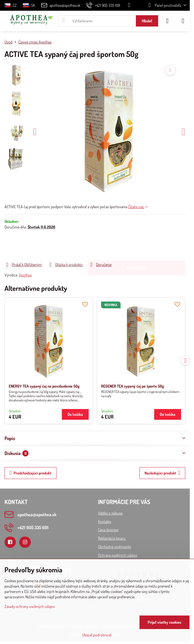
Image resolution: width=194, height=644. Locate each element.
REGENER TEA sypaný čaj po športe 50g (133, 386)
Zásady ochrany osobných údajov (30, 606)
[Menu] (183, 21)
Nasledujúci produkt (163, 473)
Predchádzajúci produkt (31, 473)
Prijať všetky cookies (164, 622)
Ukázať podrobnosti (97, 635)
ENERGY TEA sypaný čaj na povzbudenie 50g (44, 386)
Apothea (25, 275)
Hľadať (147, 21)
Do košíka (137, 245)
